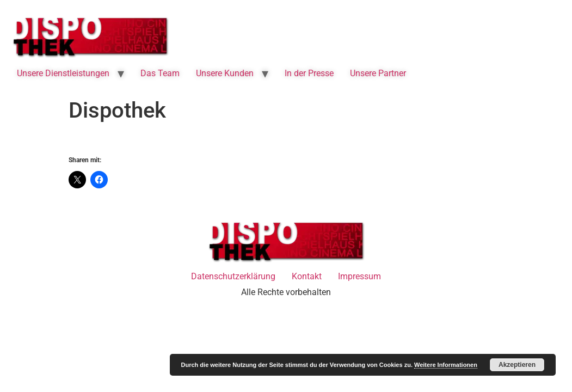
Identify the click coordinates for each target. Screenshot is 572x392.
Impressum (359, 276)
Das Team (160, 73)
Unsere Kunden (225, 73)
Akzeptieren (517, 365)
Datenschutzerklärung (233, 276)
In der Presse (309, 73)
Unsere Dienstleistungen (63, 73)
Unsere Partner (378, 73)
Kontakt (307, 276)
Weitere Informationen (446, 365)
